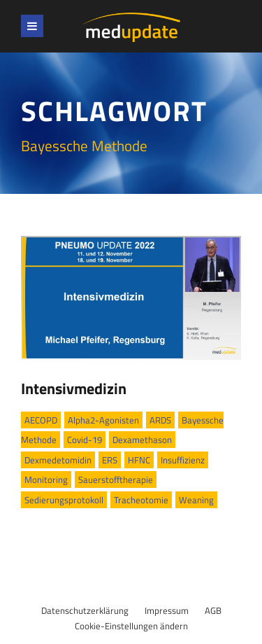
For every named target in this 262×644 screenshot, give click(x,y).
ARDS (160, 420)
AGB (213, 610)
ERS (110, 460)
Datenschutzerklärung (85, 610)
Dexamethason (142, 440)
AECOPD (41, 420)
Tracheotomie (141, 500)
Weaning (196, 500)
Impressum (167, 610)
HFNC (139, 460)
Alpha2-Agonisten (103, 420)
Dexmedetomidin (58, 460)
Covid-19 (85, 440)
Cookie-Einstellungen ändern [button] (131, 626)
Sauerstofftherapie (116, 479)
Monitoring (46, 479)
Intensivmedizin (74, 388)
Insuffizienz (183, 460)
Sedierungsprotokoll (64, 500)
